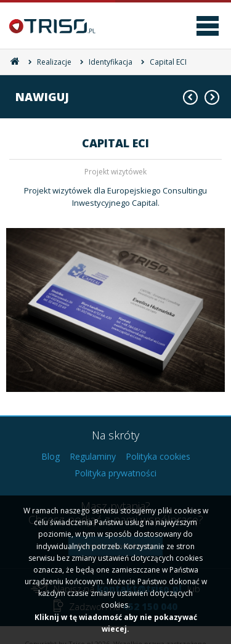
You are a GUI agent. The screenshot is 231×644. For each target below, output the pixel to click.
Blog (51, 456)
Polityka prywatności (115, 473)
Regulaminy (93, 456)
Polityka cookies (158, 456)
